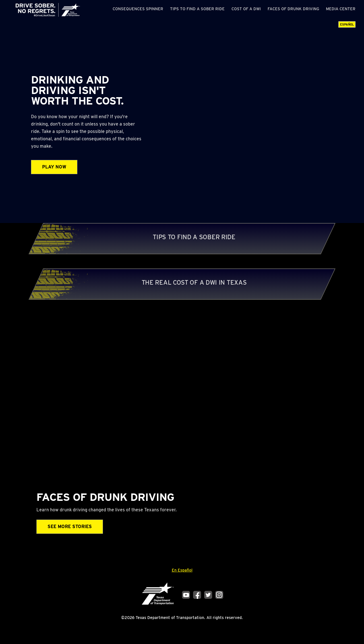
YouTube (186, 595)
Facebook (197, 595)
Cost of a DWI (246, 9)
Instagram (219, 595)
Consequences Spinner (138, 9)
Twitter (208, 595)
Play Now (54, 167)
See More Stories (70, 527)
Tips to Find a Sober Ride (197, 9)
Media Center (341, 9)
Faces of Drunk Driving (293, 9)
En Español (182, 570)
